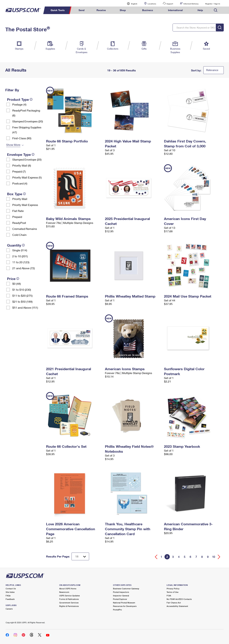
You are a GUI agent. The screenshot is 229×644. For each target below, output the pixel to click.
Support (170, 4)
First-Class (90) (22, 138)
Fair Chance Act (174, 603)
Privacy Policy (173, 589)
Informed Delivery (191, 4)
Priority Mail (20, 199)
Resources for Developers (125, 606)
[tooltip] (31, 99)
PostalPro (117, 610)
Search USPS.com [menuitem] (216, 10)
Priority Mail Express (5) (27, 177)
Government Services (69, 603)
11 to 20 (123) (21, 262)
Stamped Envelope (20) (27, 159)
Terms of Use (172, 592)
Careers (9, 609)
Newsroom (64, 592)
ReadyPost (19, 223)
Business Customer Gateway (126, 589)
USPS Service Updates (70, 596)
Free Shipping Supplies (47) (27, 130)
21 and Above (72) (24, 268)
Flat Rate (18, 211)
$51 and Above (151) (25, 307)
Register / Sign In (213, 4)
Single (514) (20, 250)
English (131, 4)
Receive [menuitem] (101, 10)
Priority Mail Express (25, 205)
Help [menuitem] (200, 10)
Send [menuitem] (82, 10)
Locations (152, 4)
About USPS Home (68, 589)
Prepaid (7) (19, 171)
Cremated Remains (25, 229)
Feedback (10, 599)
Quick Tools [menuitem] (58, 10)
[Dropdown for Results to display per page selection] (80, 556)
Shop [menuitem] (123, 10)
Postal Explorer (120, 599)
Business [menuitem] (148, 10)
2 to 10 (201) (20, 256)
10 (214, 557)
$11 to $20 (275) (22, 296)
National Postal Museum (124, 603)
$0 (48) (17, 284)
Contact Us (11, 589)
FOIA (169, 596)
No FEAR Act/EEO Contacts (179, 599)
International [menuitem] (175, 10)
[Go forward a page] (219, 557)
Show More (13, 145)
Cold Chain (19, 235)
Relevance (212, 70)
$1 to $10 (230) (22, 290)
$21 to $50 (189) (22, 302)
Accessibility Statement (177, 606)
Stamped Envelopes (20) (28, 121)
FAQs (8, 596)
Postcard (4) (20, 183)
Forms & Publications (69, 599)
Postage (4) (19, 104)
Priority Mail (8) (22, 165)
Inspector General (121, 596)
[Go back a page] (156, 557)
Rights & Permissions (69, 606)
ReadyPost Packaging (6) (26, 113)
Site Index (10, 592)
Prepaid (17, 217)
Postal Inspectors (121, 592)
